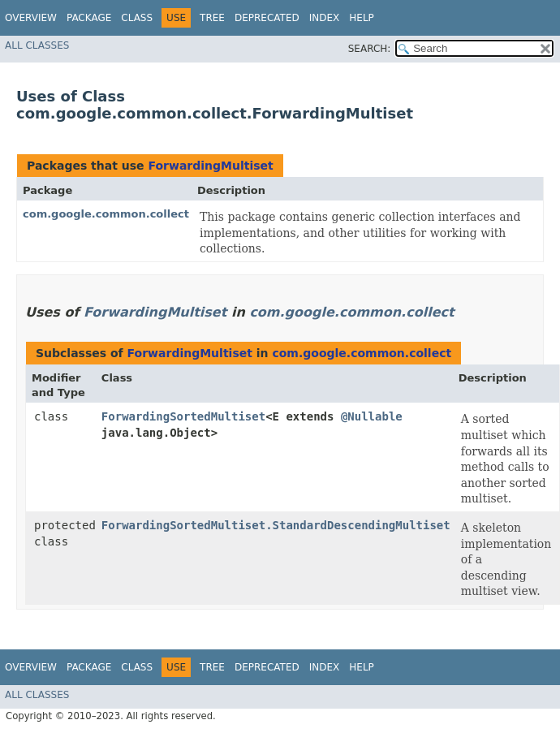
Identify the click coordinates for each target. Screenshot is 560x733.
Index (325, 18)
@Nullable (372, 416)
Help (362, 18)
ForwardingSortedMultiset (183, 416)
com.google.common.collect (106, 214)
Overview (31, 18)
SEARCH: (370, 49)
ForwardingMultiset (210, 166)
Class (137, 18)
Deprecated (267, 18)
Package (89, 18)
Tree (212, 18)
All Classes (37, 45)
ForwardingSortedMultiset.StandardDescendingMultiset (276, 525)
